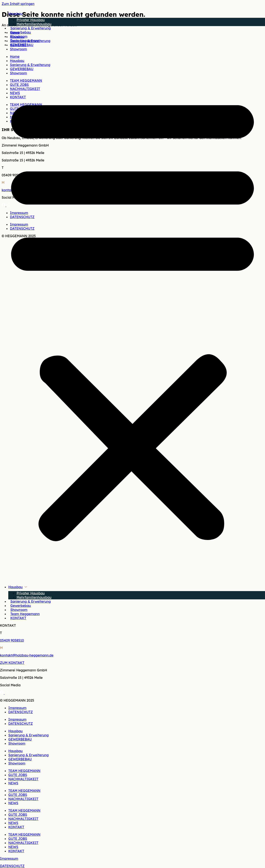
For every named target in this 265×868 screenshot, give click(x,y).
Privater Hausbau (31, 20)
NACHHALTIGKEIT (23, 779)
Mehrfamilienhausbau (34, 24)
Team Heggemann (25, 41)
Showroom (19, 36)
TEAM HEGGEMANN (24, 771)
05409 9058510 (12, 640)
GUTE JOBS (18, 775)
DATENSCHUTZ (20, 712)
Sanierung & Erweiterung (31, 28)
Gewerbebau (21, 32)
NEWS (13, 783)
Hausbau (15, 14)
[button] (132, 316)
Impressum (17, 708)
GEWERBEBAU (20, 739)
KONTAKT (18, 45)
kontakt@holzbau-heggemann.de (27, 655)
